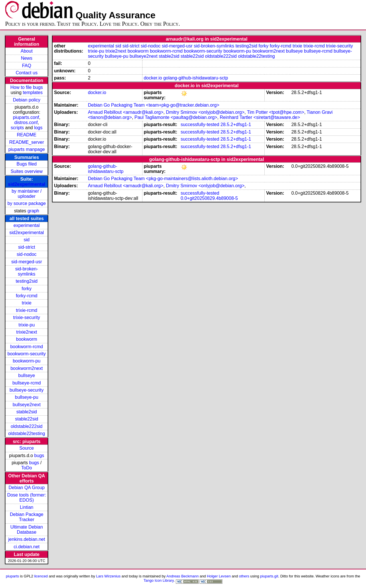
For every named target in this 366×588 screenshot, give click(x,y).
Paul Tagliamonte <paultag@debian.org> (176, 117)
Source (27, 448)
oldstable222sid (27, 426)
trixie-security (27, 317)
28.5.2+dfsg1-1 (236, 124)
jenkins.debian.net (27, 539)
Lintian (27, 507)
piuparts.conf (26, 117)
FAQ (27, 66)
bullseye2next (27, 405)
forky (27, 289)
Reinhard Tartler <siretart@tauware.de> (260, 117)
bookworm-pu (27, 361)
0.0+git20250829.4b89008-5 (209, 198)
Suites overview (27, 171)
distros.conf (26, 122)
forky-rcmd (27, 296)
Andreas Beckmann (183, 576)
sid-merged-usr (27, 262)
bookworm (27, 339)
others (244, 576)
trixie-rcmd (27, 310)
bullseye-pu (27, 397)
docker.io (153, 78)
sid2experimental (27, 184)
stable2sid (27, 412)
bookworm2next (27, 368)
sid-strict (27, 247)
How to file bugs (27, 87)
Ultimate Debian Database (27, 530)
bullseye (27, 375)
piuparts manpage (27, 149)
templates (33, 92)
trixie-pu (27, 325)
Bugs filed (27, 164)
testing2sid (27, 281)
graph (33, 211)
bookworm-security (27, 354)
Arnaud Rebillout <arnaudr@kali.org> (126, 112)
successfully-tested (200, 124)
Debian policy (27, 100)
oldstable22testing (27, 433)
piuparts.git (269, 576)
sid (27, 240)
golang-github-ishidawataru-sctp (196, 78)
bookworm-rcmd (27, 347)
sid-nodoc (26, 254)
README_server (27, 142)
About (27, 51)
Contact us (27, 73)
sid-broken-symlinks (27, 271)
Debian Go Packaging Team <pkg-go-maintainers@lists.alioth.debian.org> (163, 179)
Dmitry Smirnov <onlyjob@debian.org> (205, 112)
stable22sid (27, 419)
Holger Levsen (219, 576)
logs (38, 128)
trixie (27, 303)
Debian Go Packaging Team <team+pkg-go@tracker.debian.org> (154, 105)
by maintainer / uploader (27, 194)
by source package (27, 203)
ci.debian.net (27, 547)
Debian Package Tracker (26, 517)
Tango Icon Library (159, 580)
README (27, 135)
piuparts (12, 576)
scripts (17, 128)
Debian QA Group (27, 488)
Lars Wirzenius (108, 576)
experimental (27, 225)
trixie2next (27, 332)
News (27, 58)
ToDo (26, 468)
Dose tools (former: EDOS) (27, 498)
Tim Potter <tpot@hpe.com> (276, 112)
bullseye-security (27, 390)
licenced (41, 576)
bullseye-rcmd (27, 383)
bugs (39, 456)
